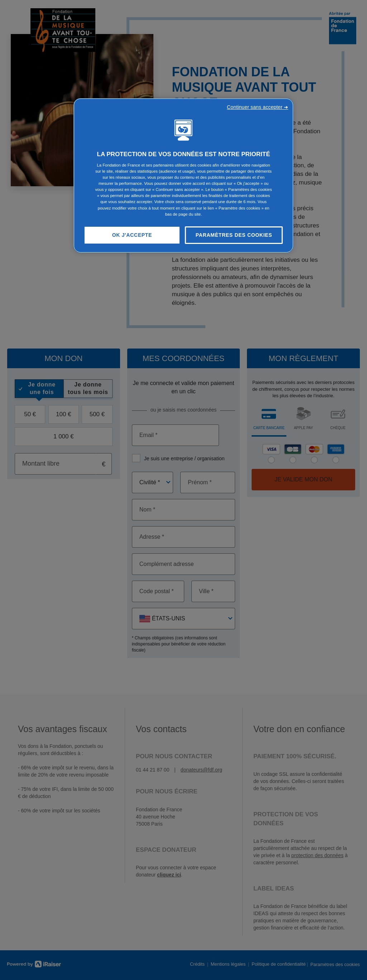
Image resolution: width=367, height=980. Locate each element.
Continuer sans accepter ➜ (258, 107)
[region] (183, 176)
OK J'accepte (132, 235)
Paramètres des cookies (234, 235)
